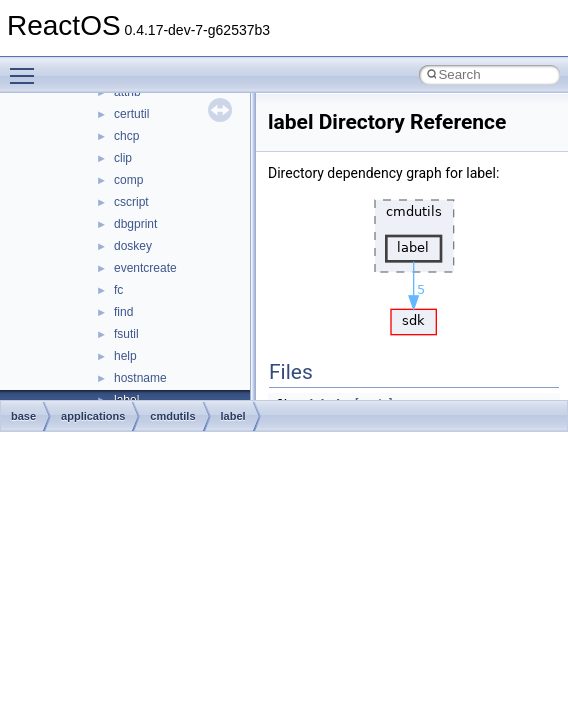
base (23, 416)
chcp (126, 136)
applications (93, 416)
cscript (131, 202)
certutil (131, 114)
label (233, 416)
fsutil (126, 334)
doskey (133, 246)
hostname (140, 378)
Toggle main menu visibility (27, 67)
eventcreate (145, 268)
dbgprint (135, 224)
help (125, 356)
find (123, 312)
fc (118, 290)
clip (123, 158)
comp (128, 180)
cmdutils (172, 416)
